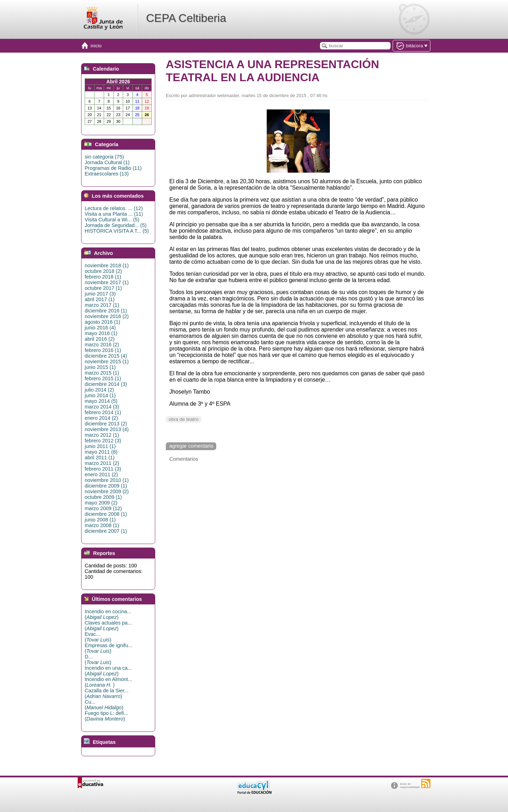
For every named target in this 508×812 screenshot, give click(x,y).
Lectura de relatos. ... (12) (114, 208)
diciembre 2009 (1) (106, 486)
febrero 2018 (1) (103, 277)
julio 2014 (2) (99, 390)
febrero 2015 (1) (103, 378)
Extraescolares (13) (107, 174)
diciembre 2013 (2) (106, 424)
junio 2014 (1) (100, 395)
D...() (98, 659)
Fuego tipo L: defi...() (106, 716)
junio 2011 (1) (100, 446)
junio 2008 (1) (100, 520)
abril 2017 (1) (100, 299)
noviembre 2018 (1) (107, 265)
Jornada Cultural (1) (107, 162)
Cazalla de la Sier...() (107, 693)
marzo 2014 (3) (102, 407)
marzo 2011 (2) (102, 463)
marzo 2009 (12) (103, 508)
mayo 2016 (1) (101, 333)
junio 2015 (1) (100, 367)
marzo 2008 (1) (102, 525)
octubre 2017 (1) (103, 288)
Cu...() (104, 705)
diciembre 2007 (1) (106, 531)
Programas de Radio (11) (113, 168)
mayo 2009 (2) (101, 503)
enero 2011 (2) (101, 474)
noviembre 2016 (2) (107, 316)
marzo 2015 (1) (102, 373)
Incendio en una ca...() (108, 671)
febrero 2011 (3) (103, 469)
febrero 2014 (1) (103, 412)
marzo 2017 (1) (102, 305)
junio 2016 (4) (100, 328)
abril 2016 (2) (100, 339)
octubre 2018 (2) (103, 271)
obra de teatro (184, 419)
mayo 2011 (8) (101, 452)
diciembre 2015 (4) (106, 356)
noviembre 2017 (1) (107, 282)
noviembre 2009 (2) (107, 491)
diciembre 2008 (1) (106, 514)
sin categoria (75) (104, 157)
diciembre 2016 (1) (106, 311)
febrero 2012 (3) (103, 441)
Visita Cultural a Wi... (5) (112, 220)
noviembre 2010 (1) (107, 480)
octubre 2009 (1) (103, 497)
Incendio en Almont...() (108, 682)
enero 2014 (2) (101, 418)
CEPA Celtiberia (186, 18)
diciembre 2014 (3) (106, 384)
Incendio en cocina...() (108, 614)
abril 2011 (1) (100, 458)
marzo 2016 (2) (102, 345)
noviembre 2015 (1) (107, 362)
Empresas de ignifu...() (108, 648)
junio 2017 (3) (100, 294)
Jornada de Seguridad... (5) (116, 225)
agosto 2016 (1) (102, 322)
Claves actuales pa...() (108, 626)
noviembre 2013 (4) (107, 429)
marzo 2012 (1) (102, 435)
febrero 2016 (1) (103, 350)
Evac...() (98, 637)
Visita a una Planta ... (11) (114, 214)
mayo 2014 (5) (101, 401)
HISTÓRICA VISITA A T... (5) (117, 231)
